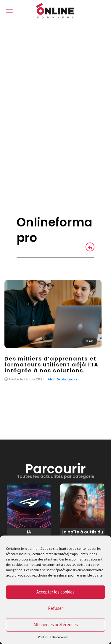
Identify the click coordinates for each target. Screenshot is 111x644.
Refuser (55, 608)
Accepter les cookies (55, 592)
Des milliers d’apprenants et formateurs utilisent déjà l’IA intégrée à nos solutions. (52, 364)
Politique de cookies (53, 637)
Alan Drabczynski (63, 379)
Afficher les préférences (56, 625)
